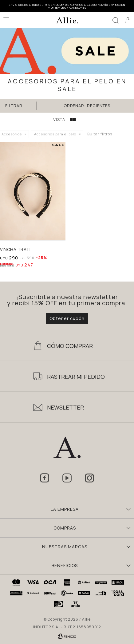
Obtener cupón (67, 318)
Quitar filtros (100, 134)
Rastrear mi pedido (76, 377)
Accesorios (12, 134)
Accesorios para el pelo (55, 134)
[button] (116, 20)
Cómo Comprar (70, 346)
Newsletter (65, 407)
